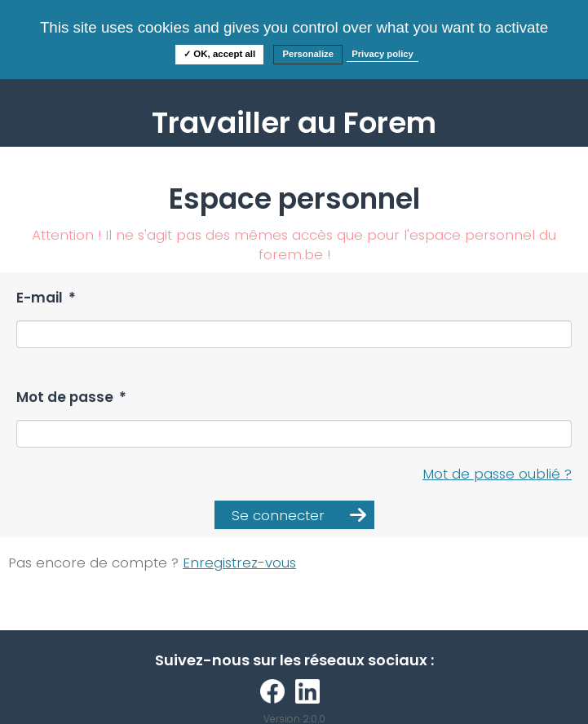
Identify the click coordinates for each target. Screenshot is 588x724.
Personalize (308, 54)
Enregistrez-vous (239, 563)
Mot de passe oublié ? (497, 474)
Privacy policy (382, 54)
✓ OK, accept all (219, 54)
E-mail (46, 298)
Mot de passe (71, 397)
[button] (294, 515)
